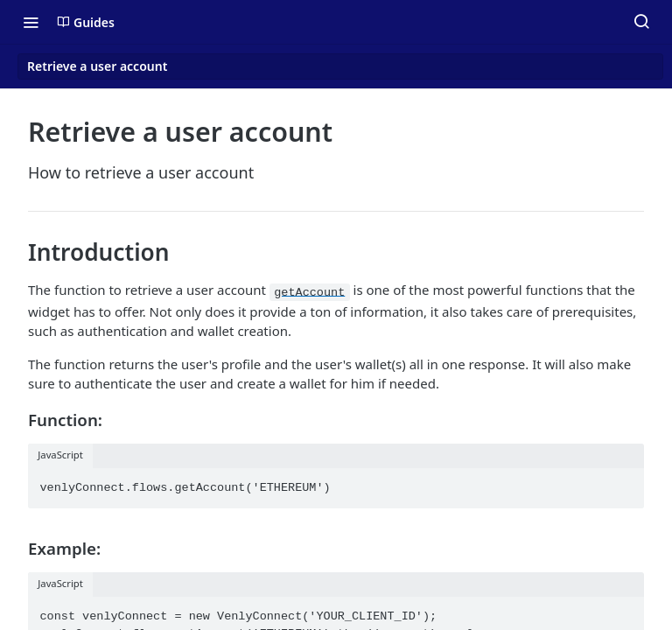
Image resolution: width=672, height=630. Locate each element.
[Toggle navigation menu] (31, 22)
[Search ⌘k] (641, 22)
